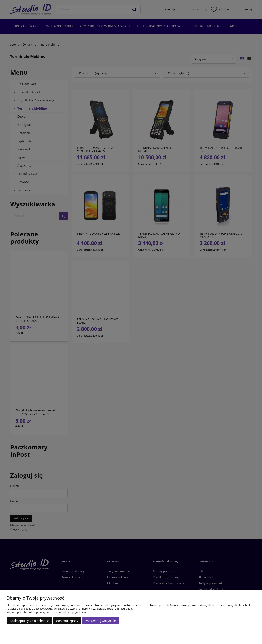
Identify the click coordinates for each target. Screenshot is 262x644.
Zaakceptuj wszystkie (101, 621)
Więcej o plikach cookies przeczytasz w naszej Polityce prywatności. (47, 612)
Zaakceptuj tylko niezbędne (29, 621)
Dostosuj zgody (67, 621)
